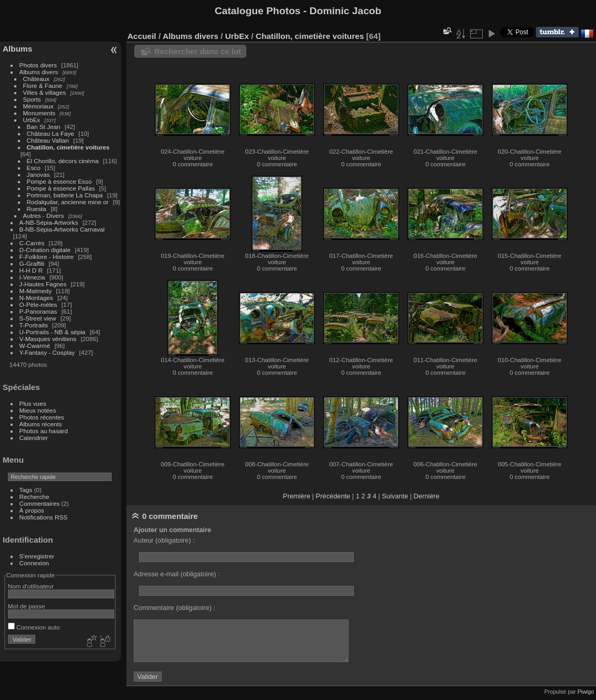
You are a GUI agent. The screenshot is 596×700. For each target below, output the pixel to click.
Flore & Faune (43, 86)
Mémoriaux (38, 106)
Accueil (142, 36)
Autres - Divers (44, 216)
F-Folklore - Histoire (47, 257)
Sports (32, 99)
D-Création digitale (45, 250)
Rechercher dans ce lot (198, 51)
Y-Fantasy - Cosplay (47, 352)
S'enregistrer (37, 556)
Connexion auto (34, 627)
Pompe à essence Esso (59, 181)
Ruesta (37, 209)
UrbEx (32, 120)
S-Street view (38, 318)
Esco (34, 168)
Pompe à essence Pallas (61, 188)
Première (296, 496)
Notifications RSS (44, 517)
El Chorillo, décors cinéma (63, 161)
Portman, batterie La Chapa (65, 195)
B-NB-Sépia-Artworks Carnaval (62, 229)
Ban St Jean (44, 127)
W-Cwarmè (35, 346)
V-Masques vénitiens (48, 339)
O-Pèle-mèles (38, 304)
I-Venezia (32, 277)
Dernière (427, 496)
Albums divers (39, 72)
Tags (26, 490)
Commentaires (40, 503)
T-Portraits (34, 325)
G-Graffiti (32, 263)
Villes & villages (45, 92)
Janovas (38, 174)
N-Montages (36, 298)
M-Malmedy (36, 291)
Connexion (34, 563)
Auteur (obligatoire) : (164, 540)
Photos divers (38, 65)
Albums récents (41, 424)
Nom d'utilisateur (31, 586)
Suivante (395, 496)
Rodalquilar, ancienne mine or (68, 202)
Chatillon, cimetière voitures (68, 147)
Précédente (333, 496)
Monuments (39, 113)
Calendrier (34, 438)
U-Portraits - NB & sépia (53, 332)
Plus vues (33, 403)
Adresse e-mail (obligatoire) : (177, 574)
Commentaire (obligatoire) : (175, 608)
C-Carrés (32, 243)
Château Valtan (48, 140)
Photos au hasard (44, 431)
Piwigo (586, 692)
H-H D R (31, 270)
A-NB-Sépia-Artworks (49, 222)
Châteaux (36, 79)
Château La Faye (51, 133)
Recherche (34, 497)
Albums (17, 49)
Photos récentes (42, 417)
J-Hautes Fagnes (43, 284)
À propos (32, 510)
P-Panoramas (38, 311)
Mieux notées (38, 410)
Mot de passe (27, 606)
